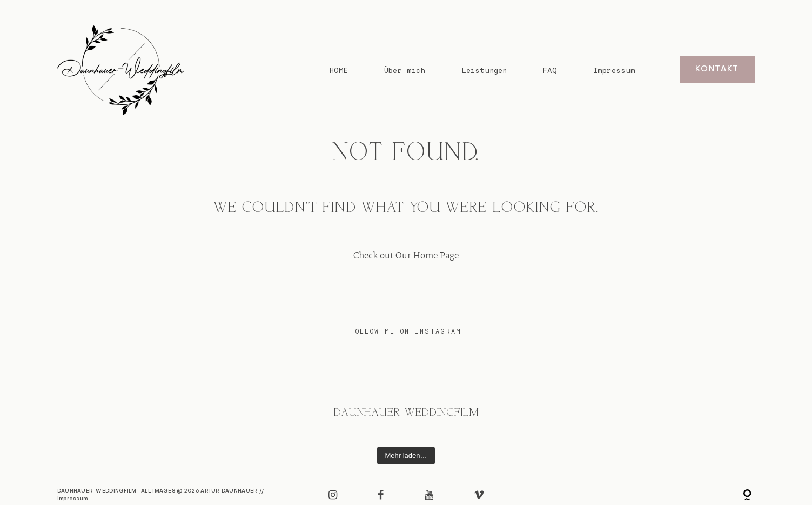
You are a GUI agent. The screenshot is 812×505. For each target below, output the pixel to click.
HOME (339, 70)
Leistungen (484, 70)
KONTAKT (717, 69)
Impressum (614, 70)
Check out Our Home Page (406, 256)
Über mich (405, 70)
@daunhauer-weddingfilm (406, 413)
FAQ (550, 70)
